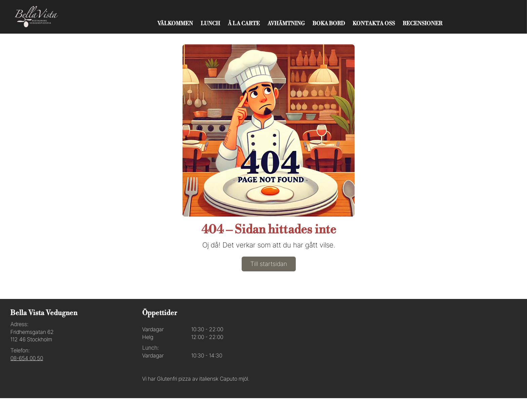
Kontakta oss (374, 24)
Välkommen (175, 24)
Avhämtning (286, 24)
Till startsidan (269, 264)
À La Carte (244, 24)
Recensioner (422, 24)
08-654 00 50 (27, 358)
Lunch (210, 24)
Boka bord (329, 24)
